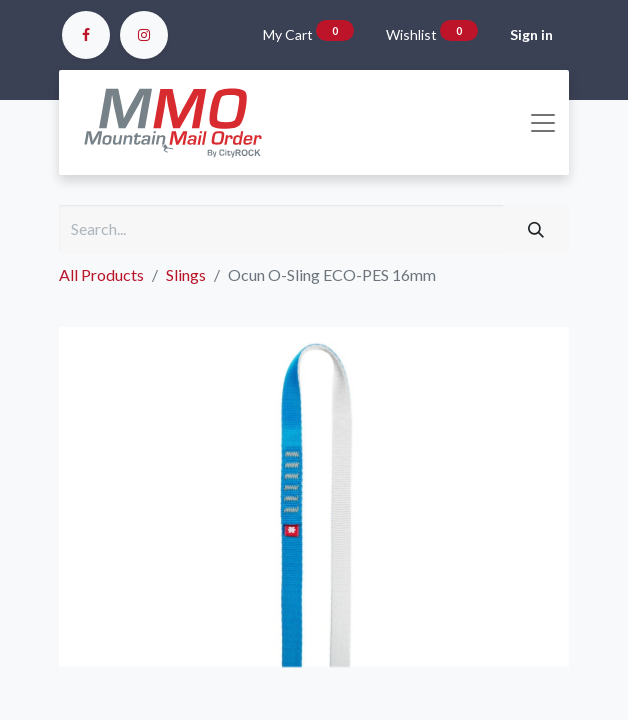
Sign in (531, 34)
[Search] (536, 229)
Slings (186, 274)
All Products (101, 274)
